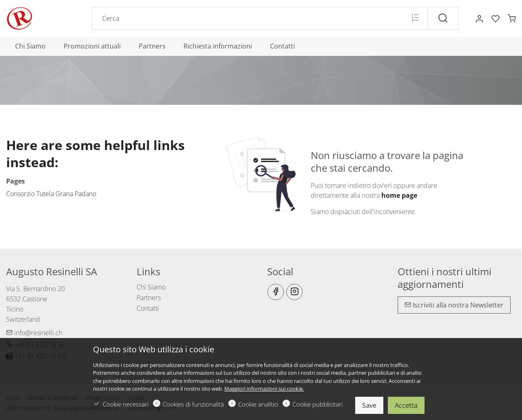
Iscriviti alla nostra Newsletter (454, 305)
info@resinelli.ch (34, 333)
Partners (149, 298)
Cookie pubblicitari (317, 404)
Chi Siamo (151, 287)
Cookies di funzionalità (193, 404)
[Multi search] (415, 18)
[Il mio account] (479, 19)
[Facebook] (276, 292)
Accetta (406, 405)
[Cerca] (443, 18)
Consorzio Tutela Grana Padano (51, 194)
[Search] (260, 18)
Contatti (148, 308)
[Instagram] (294, 292)
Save (369, 405)
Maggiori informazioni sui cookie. (264, 389)
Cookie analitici (258, 404)
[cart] (512, 19)
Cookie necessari (126, 404)
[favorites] (495, 19)
